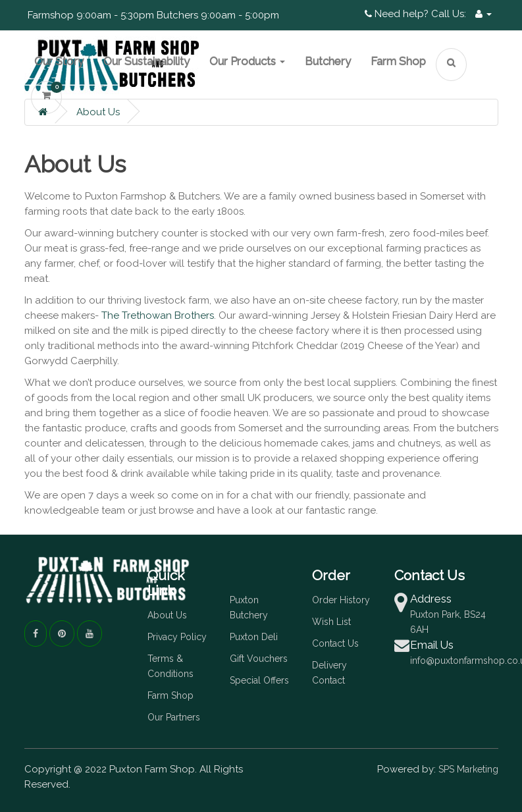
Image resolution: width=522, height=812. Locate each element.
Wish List (331, 622)
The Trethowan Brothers (158, 315)
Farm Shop (398, 61)
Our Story (59, 61)
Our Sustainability (146, 61)
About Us (98, 112)
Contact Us (335, 643)
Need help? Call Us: (415, 14)
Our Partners (174, 717)
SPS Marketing (468, 769)
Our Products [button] (247, 61)
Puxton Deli (254, 637)
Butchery (328, 61)
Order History (341, 600)
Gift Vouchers (259, 659)
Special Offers (259, 680)
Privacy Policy (177, 637)
